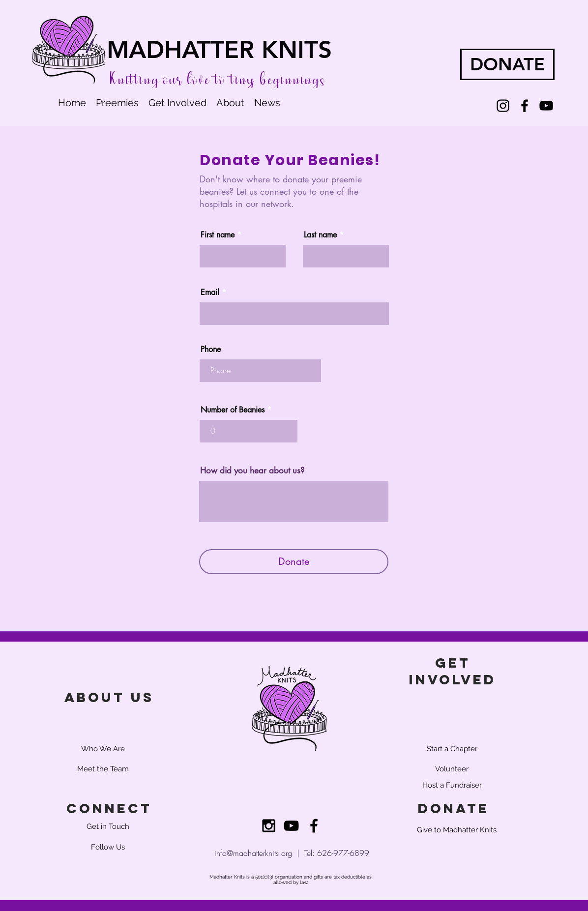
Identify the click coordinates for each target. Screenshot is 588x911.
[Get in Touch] (108, 826)
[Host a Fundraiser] (452, 785)
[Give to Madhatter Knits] (457, 830)
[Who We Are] (103, 749)
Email (210, 293)
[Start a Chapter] (452, 749)
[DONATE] (507, 64)
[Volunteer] (452, 769)
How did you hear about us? (252, 471)
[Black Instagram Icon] (269, 826)
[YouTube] (546, 106)
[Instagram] (503, 106)
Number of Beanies (233, 410)
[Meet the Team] (103, 769)
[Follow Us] (108, 847)
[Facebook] (525, 106)
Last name (320, 235)
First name (218, 235)
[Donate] (294, 562)
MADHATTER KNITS (219, 49)
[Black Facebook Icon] (314, 826)
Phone (211, 350)
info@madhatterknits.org (253, 853)
